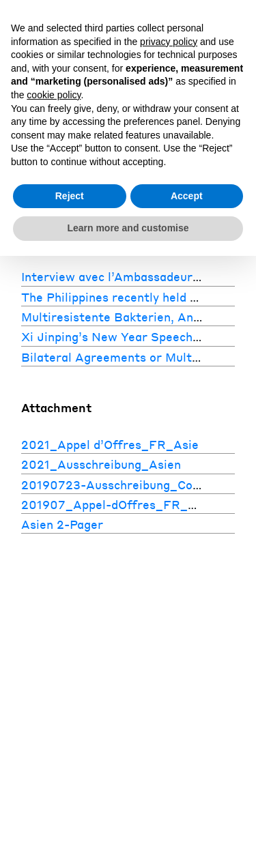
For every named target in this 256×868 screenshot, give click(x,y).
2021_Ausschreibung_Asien (101, 464)
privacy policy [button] (169, 42)
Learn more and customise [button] (128, 228)
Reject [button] (70, 196)
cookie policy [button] (54, 95)
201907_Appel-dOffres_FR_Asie (117, 504)
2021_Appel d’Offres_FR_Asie (110, 444)
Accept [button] (187, 196)
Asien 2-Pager (62, 524)
